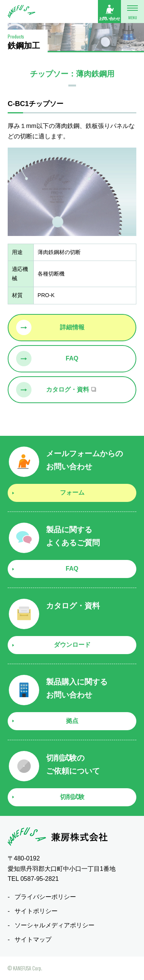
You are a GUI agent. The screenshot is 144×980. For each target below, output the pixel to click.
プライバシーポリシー (45, 897)
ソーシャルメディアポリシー (55, 925)
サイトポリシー (36, 911)
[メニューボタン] (132, 12)
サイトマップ (33, 939)
